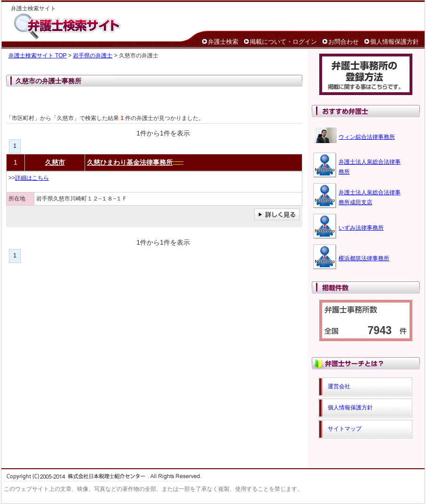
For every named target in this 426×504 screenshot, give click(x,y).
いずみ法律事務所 (361, 228)
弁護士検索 (223, 42)
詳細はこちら (32, 178)
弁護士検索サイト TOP (38, 56)
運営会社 (339, 386)
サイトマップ (345, 429)
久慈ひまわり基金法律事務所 (130, 162)
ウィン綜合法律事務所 (367, 137)
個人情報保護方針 (394, 42)
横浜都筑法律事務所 (364, 258)
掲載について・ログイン (283, 42)
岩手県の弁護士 (93, 56)
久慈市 (55, 162)
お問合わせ (343, 42)
